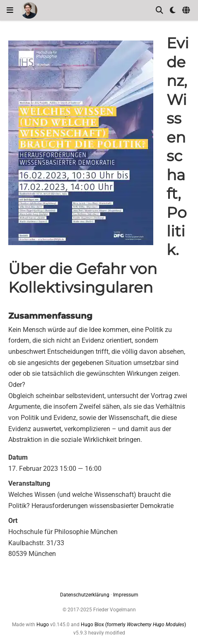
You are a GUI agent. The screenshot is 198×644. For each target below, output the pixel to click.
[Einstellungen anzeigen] (173, 11)
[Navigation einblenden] (10, 10)
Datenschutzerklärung (85, 595)
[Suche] (159, 11)
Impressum (126, 595)
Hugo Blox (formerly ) (133, 625)
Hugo (43, 625)
